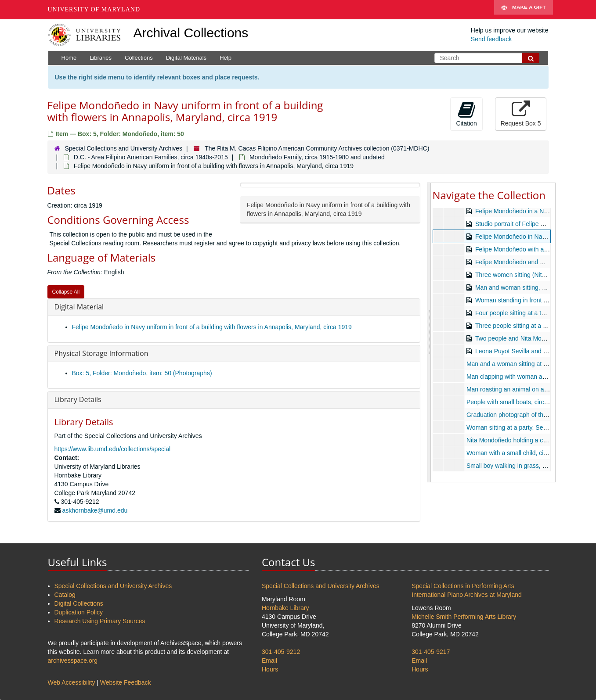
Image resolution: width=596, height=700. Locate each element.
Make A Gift (524, 10)
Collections (139, 58)
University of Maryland (94, 9)
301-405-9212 (281, 652)
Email (269, 661)
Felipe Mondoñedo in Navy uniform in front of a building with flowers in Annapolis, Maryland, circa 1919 (212, 327)
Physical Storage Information (101, 353)
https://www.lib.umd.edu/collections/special (113, 449)
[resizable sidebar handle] (429, 332)
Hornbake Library (285, 608)
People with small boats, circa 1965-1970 (522, 402)
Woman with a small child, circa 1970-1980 (524, 453)
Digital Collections (79, 603)
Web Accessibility (72, 682)
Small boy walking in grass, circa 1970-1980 (526, 466)
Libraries (101, 58)
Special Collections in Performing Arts (463, 586)
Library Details (78, 399)
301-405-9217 (431, 652)
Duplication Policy (79, 612)
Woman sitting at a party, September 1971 (523, 427)
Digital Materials (186, 58)
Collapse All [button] (66, 292)
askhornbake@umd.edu (95, 510)
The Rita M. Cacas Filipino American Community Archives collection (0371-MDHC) (317, 148)
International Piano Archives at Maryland (467, 595)
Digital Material (79, 307)
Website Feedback (126, 682)
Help (226, 58)
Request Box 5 (521, 114)
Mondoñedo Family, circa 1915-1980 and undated (317, 157)
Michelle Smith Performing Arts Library (464, 617)
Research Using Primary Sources (100, 621)
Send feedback (491, 39)
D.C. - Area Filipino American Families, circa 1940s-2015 (151, 157)
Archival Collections (191, 33)
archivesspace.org (73, 661)
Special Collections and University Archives (123, 148)
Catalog (65, 595)
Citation (466, 114)
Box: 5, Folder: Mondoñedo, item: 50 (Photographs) (142, 373)
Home (69, 58)
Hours (270, 669)
